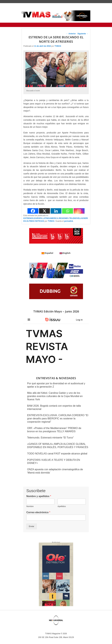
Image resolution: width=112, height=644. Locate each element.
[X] (44, 211)
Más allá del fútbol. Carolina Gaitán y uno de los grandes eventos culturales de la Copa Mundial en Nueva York (55, 396)
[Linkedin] (56, 211)
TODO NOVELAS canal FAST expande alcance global (57, 454)
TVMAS (58, 46)
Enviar (32, 526)
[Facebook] (33, 211)
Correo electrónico (38, 512)
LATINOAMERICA (50, 218)
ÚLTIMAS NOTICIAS (35, 221)
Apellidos (62, 506)
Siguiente (83, 34)
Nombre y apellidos (39, 496)
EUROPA (38, 218)
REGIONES (64, 218)
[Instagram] (79, 211)
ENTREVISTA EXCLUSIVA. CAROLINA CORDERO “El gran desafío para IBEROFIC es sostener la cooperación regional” (58, 418)
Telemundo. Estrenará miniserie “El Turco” (50, 438)
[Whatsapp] (68, 211)
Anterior (71, 34)
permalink (69, 221)
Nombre (30, 506)
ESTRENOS (29, 218)
